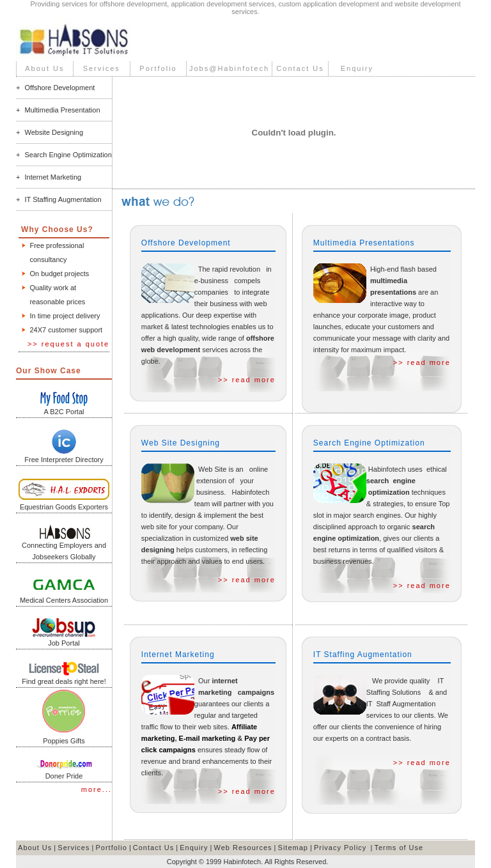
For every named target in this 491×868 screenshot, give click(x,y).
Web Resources (243, 848)
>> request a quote (68, 344)
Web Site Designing (181, 443)
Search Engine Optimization (68, 155)
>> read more (247, 380)
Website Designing (54, 132)
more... (97, 789)
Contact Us (300, 68)
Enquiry (357, 68)
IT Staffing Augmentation (63, 199)
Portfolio (158, 68)
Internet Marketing (53, 177)
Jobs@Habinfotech (229, 68)
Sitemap (293, 848)
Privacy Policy (340, 848)
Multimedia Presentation (63, 110)
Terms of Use (399, 848)
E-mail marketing (207, 738)
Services (102, 68)
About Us (44, 68)
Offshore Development (60, 88)
